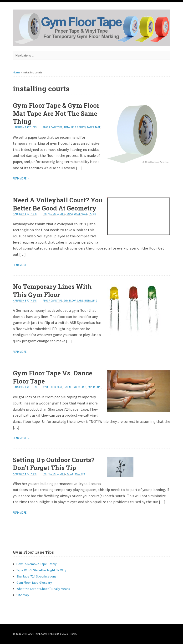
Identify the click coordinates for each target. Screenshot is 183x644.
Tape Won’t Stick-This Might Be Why (41, 570)
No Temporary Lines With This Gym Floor (52, 291)
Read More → (21, 179)
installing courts (74, 127)
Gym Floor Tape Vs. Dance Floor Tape (53, 377)
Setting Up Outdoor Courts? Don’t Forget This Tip (54, 464)
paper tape (94, 127)
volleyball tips (76, 474)
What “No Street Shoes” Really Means (43, 589)
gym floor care (73, 301)
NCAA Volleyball (77, 214)
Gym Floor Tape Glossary (34, 583)
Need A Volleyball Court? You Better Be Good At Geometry (58, 204)
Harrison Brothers (25, 127)
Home (17, 72)
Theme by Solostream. (62, 634)
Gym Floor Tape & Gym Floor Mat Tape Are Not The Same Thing (56, 113)
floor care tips (52, 127)
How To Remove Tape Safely (37, 564)
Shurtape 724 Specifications (36, 576)
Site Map (23, 595)
